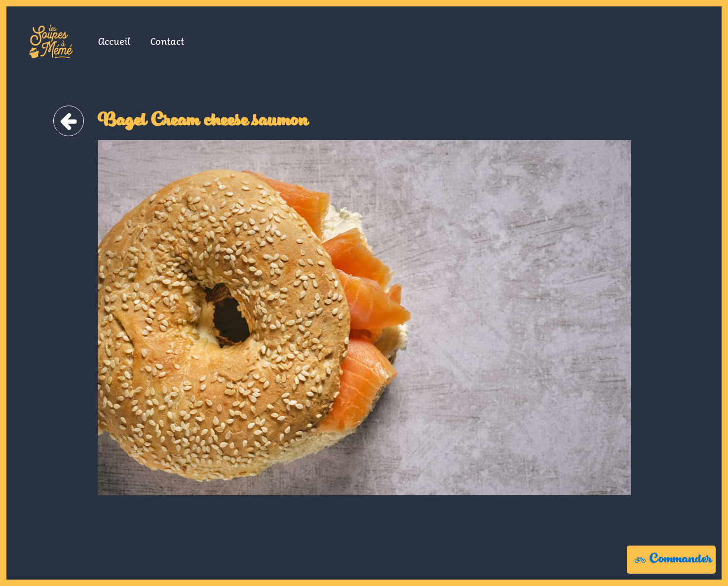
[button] (671, 560)
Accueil (114, 41)
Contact (167, 41)
